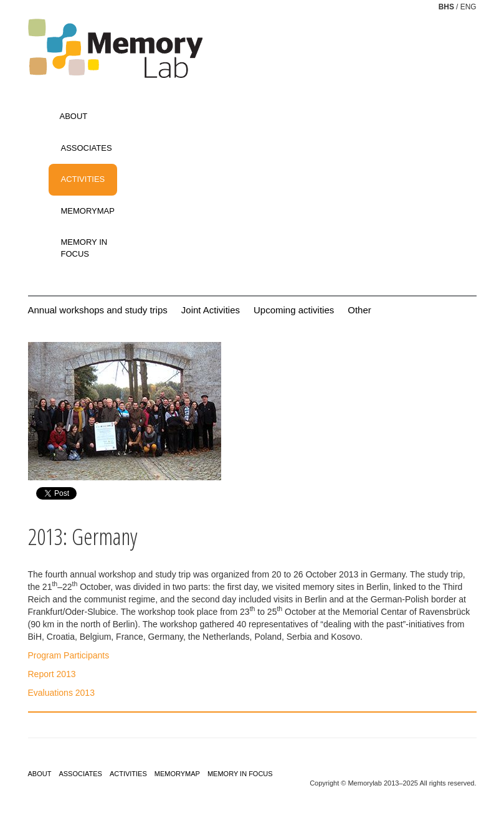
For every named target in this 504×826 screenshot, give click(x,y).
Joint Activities (211, 310)
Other (359, 310)
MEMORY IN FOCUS (84, 248)
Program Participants (69, 655)
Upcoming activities (294, 310)
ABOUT (74, 116)
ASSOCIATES (87, 148)
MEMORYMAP (88, 211)
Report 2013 (52, 674)
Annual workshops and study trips (98, 310)
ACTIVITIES (83, 179)
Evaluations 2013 (61, 693)
